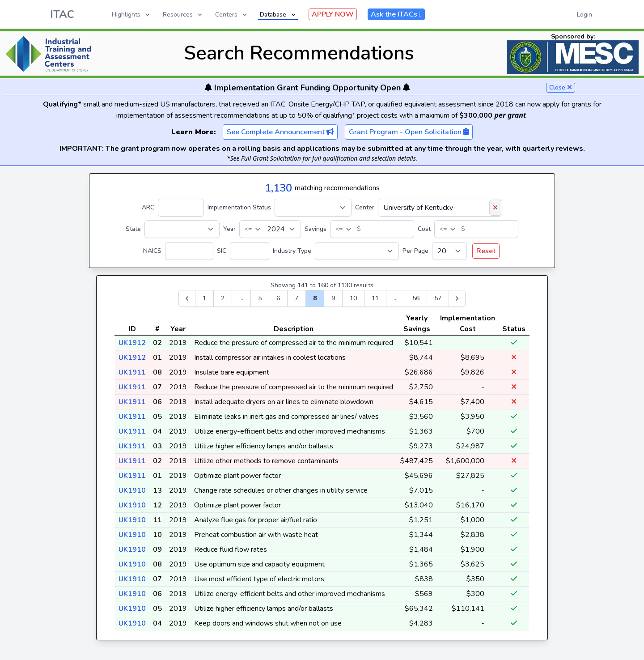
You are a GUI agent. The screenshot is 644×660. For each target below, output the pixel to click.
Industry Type (292, 251)
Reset (486, 251)
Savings (316, 229)
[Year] (270, 229)
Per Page (415, 251)
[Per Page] (449, 251)
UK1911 (132, 372)
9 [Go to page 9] (333, 298)
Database (278, 15)
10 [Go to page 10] (353, 298)
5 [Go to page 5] (260, 298)
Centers (232, 15)
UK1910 (132, 490)
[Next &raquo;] (457, 298)
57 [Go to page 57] (438, 298)
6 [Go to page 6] (278, 298)
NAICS (152, 251)
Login (585, 15)
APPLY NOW (333, 14)
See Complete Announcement (280, 132)
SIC (222, 251)
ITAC (62, 14)
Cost (424, 229)
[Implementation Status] (313, 208)
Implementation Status (239, 207)
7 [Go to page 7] (297, 298)
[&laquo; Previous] (187, 298)
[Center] (440, 208)
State (133, 229)
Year (229, 229)
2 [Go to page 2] (223, 298)
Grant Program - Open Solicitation (409, 132)
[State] (182, 229)
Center (365, 207)
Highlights (131, 15)
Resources (183, 15)
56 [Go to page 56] (416, 298)
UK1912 (132, 343)
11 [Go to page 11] (375, 298)
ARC (148, 207)
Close (561, 87)
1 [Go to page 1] (204, 298)
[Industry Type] (357, 251)
